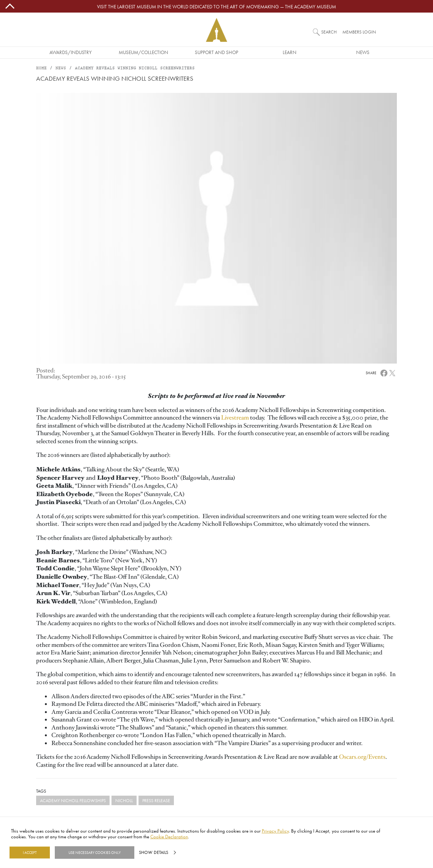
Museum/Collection (143, 52)
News (363, 52)
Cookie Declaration (169, 836)
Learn (290, 52)
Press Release (156, 800)
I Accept (30, 852)
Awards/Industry (71, 52)
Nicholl (124, 800)
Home (41, 68)
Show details (154, 852)
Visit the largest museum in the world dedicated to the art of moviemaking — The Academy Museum (216, 6)
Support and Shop (216, 52)
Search (329, 32)
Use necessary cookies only (95, 852)
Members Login (359, 32)
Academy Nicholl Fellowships (73, 800)
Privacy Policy (275, 831)
